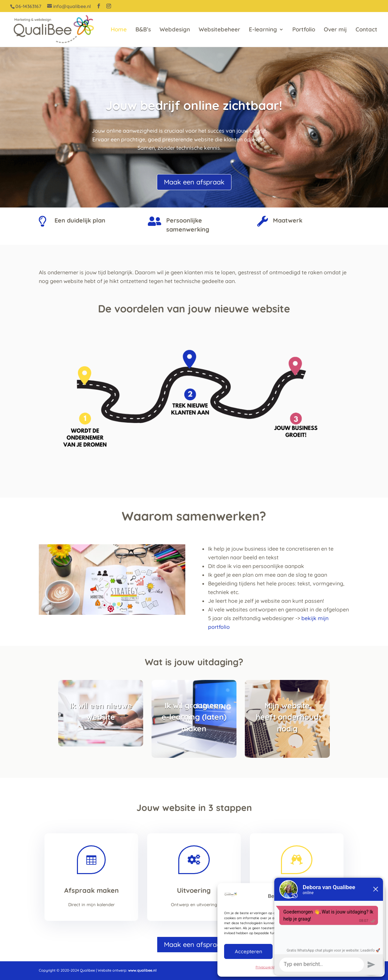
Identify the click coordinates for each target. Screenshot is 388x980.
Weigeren (300, 951)
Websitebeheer (219, 30)
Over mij (335, 30)
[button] (375, 896)
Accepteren (249, 951)
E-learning (263, 30)
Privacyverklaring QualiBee (277, 967)
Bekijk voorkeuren (353, 951)
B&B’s (143, 30)
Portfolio (304, 30)
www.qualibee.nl (142, 970)
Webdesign (175, 30)
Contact (366, 30)
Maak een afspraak (194, 182)
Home (119, 30)
